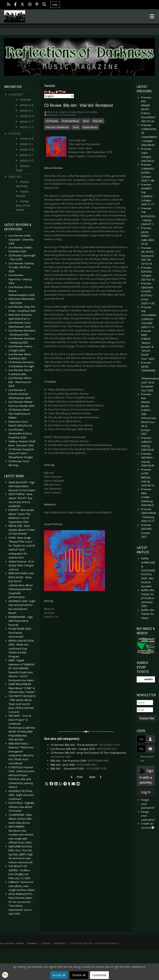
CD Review (52, 121)
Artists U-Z (27, 127)
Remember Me (147, 759)
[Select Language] (59, 96)
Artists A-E (27, 105)
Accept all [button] (59, 975)
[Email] (145, 710)
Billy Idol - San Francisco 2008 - (79, 761)
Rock (86, 121)
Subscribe (147, 718)
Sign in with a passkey (146, 776)
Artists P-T (27, 121)
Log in (146, 792)
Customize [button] (99, 975)
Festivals (26, 100)
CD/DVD (15, 133)
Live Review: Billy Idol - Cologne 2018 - (84, 749)
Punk (76, 127)
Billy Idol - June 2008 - (74, 765)
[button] (47, 784)
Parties (15, 177)
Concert (16, 94)
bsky (55, 5)
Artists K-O (27, 116)
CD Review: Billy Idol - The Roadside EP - (85, 745)
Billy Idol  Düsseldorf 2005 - (78, 768)
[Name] (145, 703)
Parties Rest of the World (23, 206)
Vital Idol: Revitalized (57, 127)
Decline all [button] (79, 975)
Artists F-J (26, 111)
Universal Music (70, 121)
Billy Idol (98, 121)
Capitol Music (90, 127)
